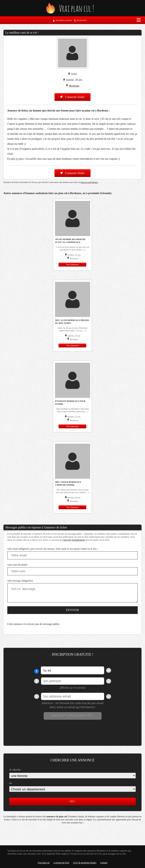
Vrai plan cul (44, 863)
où (11, 783)
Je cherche (15, 770)
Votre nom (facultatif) (17, 565)
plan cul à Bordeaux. (89, 182)
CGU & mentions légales (85, 863)
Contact (104, 863)
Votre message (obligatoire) (20, 581)
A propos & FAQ (61, 863)
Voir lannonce (72, 265)
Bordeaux (74, 86)
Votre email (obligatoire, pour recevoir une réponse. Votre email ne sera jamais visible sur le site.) (52, 549)
